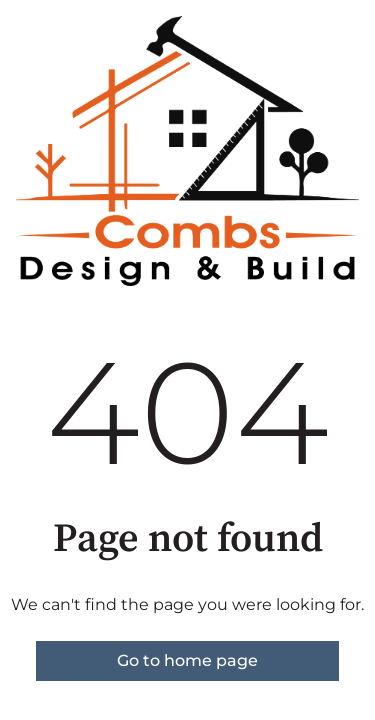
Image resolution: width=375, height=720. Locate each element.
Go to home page (187, 660)
